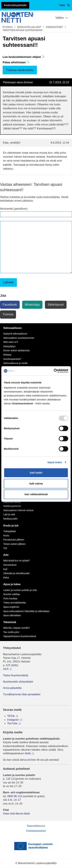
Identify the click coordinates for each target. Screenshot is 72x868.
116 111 (11, 779)
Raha (6, 578)
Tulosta (8, 314)
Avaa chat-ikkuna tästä (16, 814)
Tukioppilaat (9, 531)
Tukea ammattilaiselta (15, 603)
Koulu (6, 536)
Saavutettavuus (36, 826)
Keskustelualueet (29, 27)
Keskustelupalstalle (15, 5)
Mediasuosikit (10, 519)
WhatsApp (32, 305)
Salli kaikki (36, 473)
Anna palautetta (12, 688)
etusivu (8, 27)
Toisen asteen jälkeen (14, 544)
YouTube (12, 723)
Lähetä (8, 282)
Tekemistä (10, 622)
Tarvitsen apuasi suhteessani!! (23, 30)
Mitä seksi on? (11, 342)
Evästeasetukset (36, 831)
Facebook (10, 305)
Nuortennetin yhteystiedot (18, 682)
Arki (6, 555)
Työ (5, 548)
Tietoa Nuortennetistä (16, 675)
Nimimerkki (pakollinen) (14, 209)
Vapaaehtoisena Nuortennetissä (20, 636)
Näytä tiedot (55, 462)
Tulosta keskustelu (20, 70)
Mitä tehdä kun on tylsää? (17, 561)
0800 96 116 (15, 796)
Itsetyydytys (9, 346)
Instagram (13, 720)
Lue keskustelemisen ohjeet (24, 57)
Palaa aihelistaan (16, 62)
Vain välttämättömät (36, 494)
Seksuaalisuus (12, 328)
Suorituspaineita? (12, 359)
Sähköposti (56, 305)
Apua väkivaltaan (12, 615)
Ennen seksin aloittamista (16, 350)
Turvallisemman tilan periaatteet (22, 694)
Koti (5, 569)
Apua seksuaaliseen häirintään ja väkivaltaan (26, 611)
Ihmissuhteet (54, 27)
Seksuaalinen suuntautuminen (19, 338)
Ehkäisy (7, 355)
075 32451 (12, 665)
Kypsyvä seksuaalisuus (15, 334)
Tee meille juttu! (11, 632)
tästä (28, 753)
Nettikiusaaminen (12, 506)
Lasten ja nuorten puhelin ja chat (20, 590)
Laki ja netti (9, 514)
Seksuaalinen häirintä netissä (18, 510)
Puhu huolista (10, 599)
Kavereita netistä (12, 502)
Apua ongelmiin (11, 607)
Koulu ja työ (11, 526)
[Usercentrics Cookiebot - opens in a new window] (54, 371)
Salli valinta (36, 484)
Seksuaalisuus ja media (15, 363)
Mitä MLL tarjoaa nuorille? (17, 628)
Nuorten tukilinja (12, 594)
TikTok (11, 716)
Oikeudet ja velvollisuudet (16, 573)
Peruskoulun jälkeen (14, 540)
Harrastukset (10, 565)
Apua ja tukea (12, 584)
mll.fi (6, 669)
